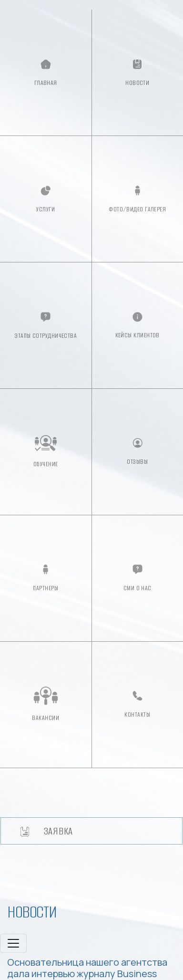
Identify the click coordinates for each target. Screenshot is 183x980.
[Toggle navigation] (13, 943)
